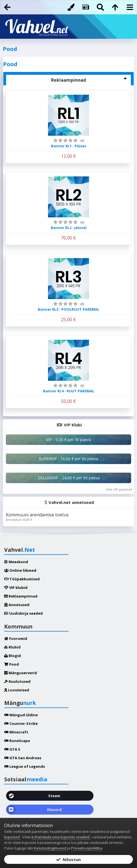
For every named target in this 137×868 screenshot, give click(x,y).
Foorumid (16, 638)
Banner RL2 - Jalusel (69, 228)
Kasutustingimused (50, 848)
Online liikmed (20, 570)
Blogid (12, 656)
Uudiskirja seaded (23, 613)
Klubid (12, 647)
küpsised (12, 837)
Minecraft (16, 732)
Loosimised (17, 690)
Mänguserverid (21, 673)
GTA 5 (12, 749)
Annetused (17, 605)
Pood (12, 664)
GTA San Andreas (23, 758)
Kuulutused (17, 681)
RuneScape (17, 741)
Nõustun (68, 859)
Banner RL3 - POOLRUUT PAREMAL (68, 309)
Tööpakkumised (22, 579)
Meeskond (16, 562)
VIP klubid (16, 588)
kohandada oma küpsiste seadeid (61, 837)
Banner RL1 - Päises (69, 146)
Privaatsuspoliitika (87, 848)
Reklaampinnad (21, 596)
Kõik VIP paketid (119, 489)
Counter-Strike (21, 723)
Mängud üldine (21, 715)
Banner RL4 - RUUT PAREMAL (69, 391)
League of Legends (25, 766)
